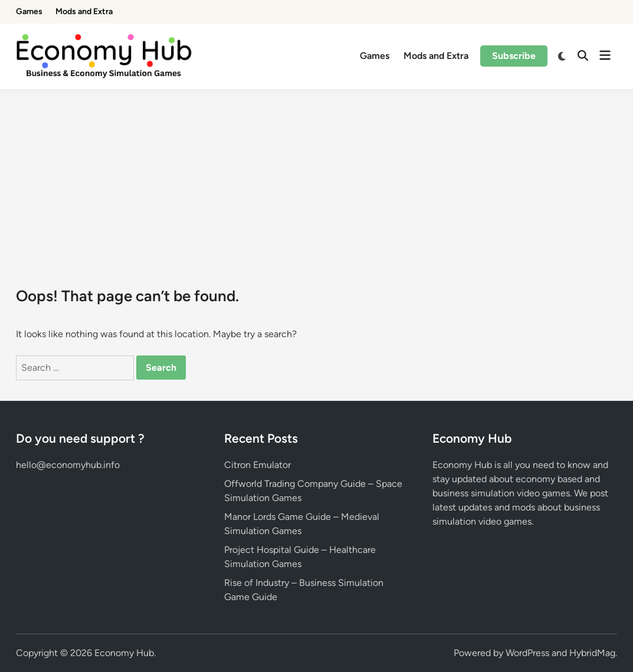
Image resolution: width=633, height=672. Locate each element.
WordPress (527, 653)
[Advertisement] (316, 177)
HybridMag (592, 653)
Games (29, 11)
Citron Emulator (258, 465)
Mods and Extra (84, 11)
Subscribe (514, 56)
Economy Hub (124, 653)
